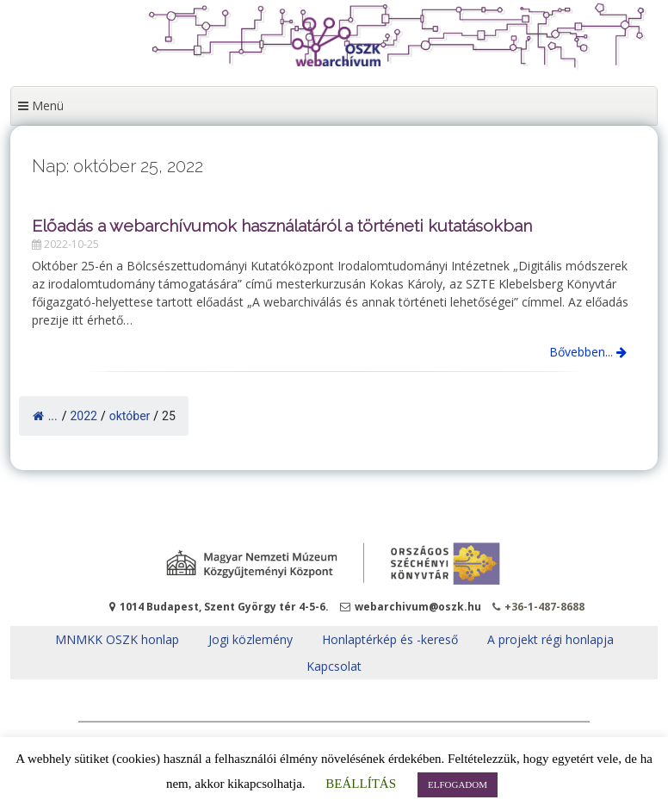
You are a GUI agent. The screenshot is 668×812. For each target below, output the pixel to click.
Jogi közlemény (251, 639)
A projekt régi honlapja (550, 639)
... (45, 416)
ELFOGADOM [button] (458, 784)
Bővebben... (588, 352)
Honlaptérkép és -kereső (390, 639)
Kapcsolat (334, 666)
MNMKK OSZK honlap (117, 639)
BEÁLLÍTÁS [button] (361, 784)
